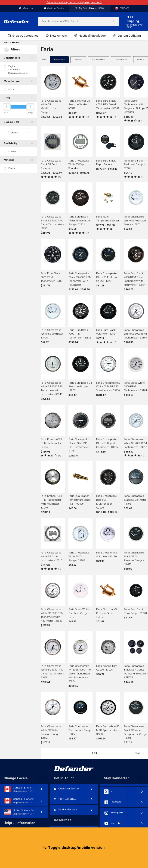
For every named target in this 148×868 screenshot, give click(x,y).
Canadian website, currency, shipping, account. (74, 2)
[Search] (115, 21)
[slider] (7, 107)
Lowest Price (121, 60)
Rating (141, 60)
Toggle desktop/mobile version (74, 848)
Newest (78, 60)
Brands (16, 43)
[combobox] (78, 21)
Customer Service (54, 8)
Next (140, 753)
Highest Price (99, 60)
